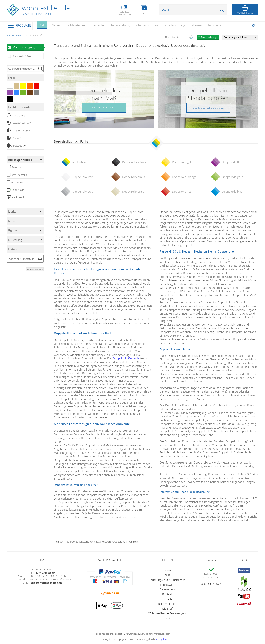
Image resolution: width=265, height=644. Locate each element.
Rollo (42, 26)
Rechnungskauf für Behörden (167, 580)
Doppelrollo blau (232, 192)
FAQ (167, 618)
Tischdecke (214, 25)
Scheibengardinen (147, 25)
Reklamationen (167, 604)
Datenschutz (167, 589)
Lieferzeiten (167, 599)
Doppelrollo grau (83, 192)
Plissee (55, 25)
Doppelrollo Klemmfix (126, 358)
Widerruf (167, 608)
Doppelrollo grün (233, 177)
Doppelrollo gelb (182, 162)
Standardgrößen (22, 56)
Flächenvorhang (120, 25)
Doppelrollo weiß (83, 177)
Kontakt (167, 594)
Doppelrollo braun (134, 177)
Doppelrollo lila (231, 162)
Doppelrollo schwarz (135, 162)
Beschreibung (208, 37)
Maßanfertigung (28, 47)
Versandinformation (211, 584)
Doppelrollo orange (184, 177)
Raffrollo (99, 25)
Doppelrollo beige (133, 192)
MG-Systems (162, 639)
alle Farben (79, 162)
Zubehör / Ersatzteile (21, 259)
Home (167, 570)
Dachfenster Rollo (77, 25)
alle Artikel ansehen (104, 108)
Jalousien (196, 25)
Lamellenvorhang (174, 25)
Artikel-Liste (175, 37)
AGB (167, 575)
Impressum (167, 585)
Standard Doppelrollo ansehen (208, 108)
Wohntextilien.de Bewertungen (167, 613)
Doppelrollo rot (182, 192)
